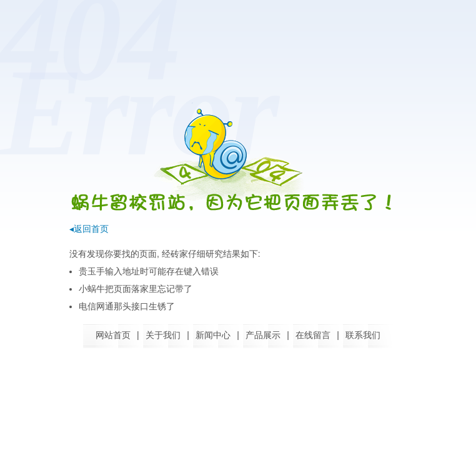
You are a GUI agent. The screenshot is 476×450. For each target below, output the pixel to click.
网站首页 (113, 335)
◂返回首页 (89, 229)
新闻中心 (213, 335)
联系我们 (363, 335)
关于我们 (163, 335)
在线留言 (313, 335)
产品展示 (263, 335)
